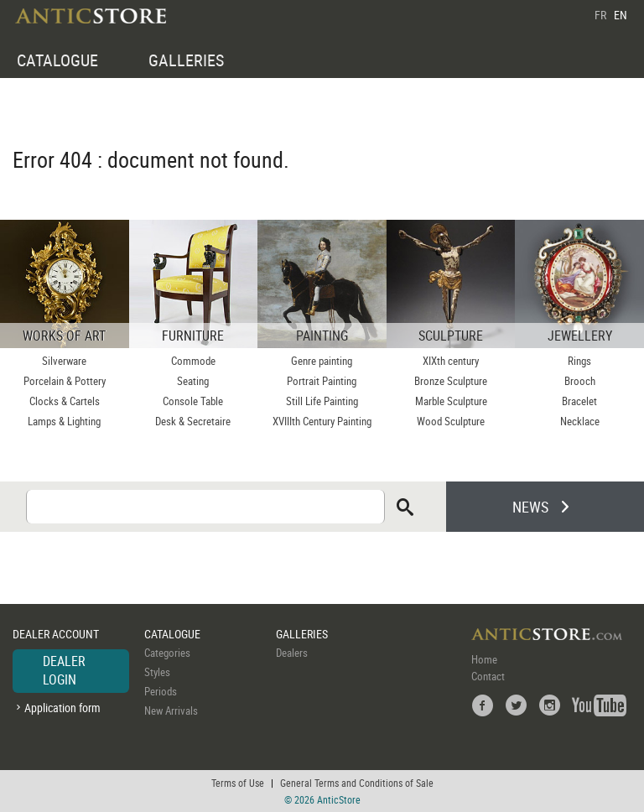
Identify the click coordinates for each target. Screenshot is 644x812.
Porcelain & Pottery (65, 381)
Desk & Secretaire (193, 421)
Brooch (580, 381)
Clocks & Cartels (65, 401)
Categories (167, 653)
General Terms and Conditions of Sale (357, 783)
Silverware (64, 361)
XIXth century (451, 361)
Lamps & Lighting (64, 421)
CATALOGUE (57, 60)
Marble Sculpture (451, 401)
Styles (157, 672)
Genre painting (322, 361)
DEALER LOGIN (64, 670)
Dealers (292, 653)
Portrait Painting (322, 381)
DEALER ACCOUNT (56, 634)
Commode (193, 361)
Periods (161, 691)
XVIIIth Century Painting (322, 421)
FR (600, 15)
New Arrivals (171, 710)
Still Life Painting (322, 401)
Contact (488, 676)
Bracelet (579, 401)
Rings (579, 361)
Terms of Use (238, 783)
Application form (62, 708)
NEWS (530, 507)
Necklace (580, 421)
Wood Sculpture (451, 421)
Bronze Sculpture (451, 381)
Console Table (193, 401)
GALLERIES (186, 60)
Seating (193, 381)
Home (484, 659)
